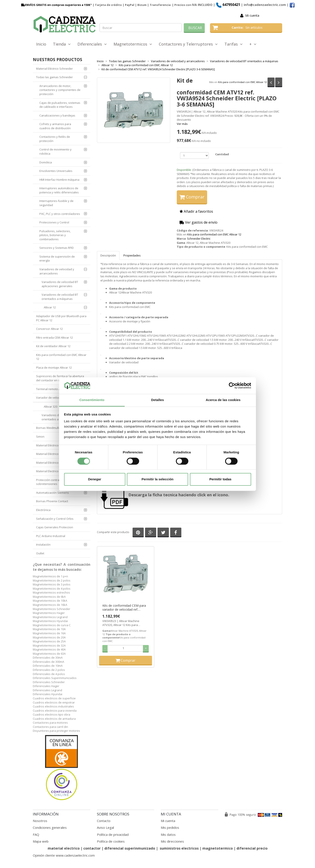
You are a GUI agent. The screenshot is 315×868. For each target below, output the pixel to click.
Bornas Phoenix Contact (52, 501)
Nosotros (40, 821)
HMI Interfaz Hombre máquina (59, 180)
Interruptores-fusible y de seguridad (56, 203)
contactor (92, 848)
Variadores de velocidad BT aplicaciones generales (60, 284)
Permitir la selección (157, 479)
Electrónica (43, 510)
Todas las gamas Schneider (54, 77)
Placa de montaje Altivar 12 (54, 368)
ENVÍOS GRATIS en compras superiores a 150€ (55, 5)
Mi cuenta (252, 15)
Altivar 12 (50, 307)
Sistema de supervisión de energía (57, 259)
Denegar (94, 479)
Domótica (46, 162)
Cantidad (222, 154)
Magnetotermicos (133, 44)
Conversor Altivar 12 (49, 329)
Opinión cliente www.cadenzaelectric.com (64, 855)
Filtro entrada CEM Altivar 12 (54, 338)
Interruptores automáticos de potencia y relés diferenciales (59, 190)
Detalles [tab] (157, 400)
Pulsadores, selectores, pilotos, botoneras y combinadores (55, 235)
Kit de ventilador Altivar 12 (53, 346)
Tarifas (234, 44)
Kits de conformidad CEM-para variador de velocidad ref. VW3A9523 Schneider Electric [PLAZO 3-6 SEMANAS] (124, 608)
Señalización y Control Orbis (55, 519)
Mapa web (41, 841)
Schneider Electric (199, 239)
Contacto (104, 821)
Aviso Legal (105, 827)
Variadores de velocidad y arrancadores (57, 271)
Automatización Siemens (52, 493)
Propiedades (132, 255)
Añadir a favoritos (196, 211)
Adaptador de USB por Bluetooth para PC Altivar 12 (61, 318)
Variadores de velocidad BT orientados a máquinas (60, 297)
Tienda (62, 44)
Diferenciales (92, 44)
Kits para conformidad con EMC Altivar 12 (242, 82)
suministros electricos (179, 848)
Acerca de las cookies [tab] (223, 400)
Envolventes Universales (56, 171)
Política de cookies (111, 841)
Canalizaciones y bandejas (57, 115)
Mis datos (168, 834)
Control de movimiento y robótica (55, 151)
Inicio (41, 44)
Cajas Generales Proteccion (55, 527)
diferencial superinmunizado (130, 848)
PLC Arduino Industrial (51, 536)
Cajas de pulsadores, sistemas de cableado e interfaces (60, 105)
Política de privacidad (113, 834)
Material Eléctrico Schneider (54, 69)
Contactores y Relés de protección (55, 139)
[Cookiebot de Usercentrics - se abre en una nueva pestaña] (232, 385)
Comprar (192, 197)
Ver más (182, 124)
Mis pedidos (170, 827)
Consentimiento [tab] (92, 400)
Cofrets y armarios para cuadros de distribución (55, 126)
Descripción (108, 255)
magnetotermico (218, 848)
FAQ (36, 834)
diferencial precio (252, 848)
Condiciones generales (50, 827)
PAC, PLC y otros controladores (60, 214)
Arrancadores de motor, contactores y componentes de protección (60, 90)
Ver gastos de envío (199, 222)
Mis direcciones (172, 841)
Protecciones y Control (54, 222)
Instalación (43, 544)
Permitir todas (220, 479)
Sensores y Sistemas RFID (57, 248)
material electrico (64, 848)
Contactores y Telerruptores (188, 44)
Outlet (40, 553)
